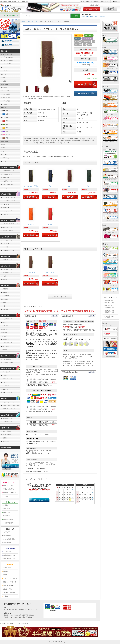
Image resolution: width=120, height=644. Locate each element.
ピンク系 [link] (6, 135)
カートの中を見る (92, 9)
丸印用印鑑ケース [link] (7, 422)
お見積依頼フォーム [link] (9, 555)
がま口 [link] (4, 67)
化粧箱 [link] (4, 81)
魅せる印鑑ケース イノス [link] (9, 409)
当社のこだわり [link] (8, 568)
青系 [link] (5, 114)
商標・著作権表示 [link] (8, 519)
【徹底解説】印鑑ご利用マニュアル (109, 312)
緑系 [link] (5, 124)
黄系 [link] (5, 128)
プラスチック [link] (6, 158)
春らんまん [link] (5, 309)
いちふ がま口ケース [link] (8, 231)
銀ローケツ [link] (5, 322)
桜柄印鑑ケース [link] (7, 292)
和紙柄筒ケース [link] (7, 339)
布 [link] (3, 151)
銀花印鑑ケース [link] (7, 289)
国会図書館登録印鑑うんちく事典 (109, 302)
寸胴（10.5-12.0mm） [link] (8, 57)
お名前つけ (102, 17)
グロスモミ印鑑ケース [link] (8, 359)
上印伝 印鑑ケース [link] (7, 343)
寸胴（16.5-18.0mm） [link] (8, 64)
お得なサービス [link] (8, 543)
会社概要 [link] (6, 571)
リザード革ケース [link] (7, 269)
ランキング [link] (7, 496)
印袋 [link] (4, 78)
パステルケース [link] (7, 208)
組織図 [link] (5, 575)
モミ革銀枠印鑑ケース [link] (8, 171)
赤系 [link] (5, 121)
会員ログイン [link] (7, 532)
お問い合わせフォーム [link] (10, 559)
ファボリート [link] (6, 214)
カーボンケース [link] (7, 178)
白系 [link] (5, 118)
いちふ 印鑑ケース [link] (7, 319)
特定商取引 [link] (7, 516)
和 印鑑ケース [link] (6, 350)
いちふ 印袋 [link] (5, 441)
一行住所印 (94, 17)
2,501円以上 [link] (6, 104)
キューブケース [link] (7, 247)
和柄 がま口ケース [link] (7, 227)
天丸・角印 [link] (5, 71)
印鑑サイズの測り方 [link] (9, 489)
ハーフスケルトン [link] (7, 393)
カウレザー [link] (5, 188)
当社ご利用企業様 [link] (8, 586)
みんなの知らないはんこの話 (109, 317)
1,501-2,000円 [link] (6, 98)
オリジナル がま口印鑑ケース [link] (10, 224)
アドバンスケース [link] (7, 240)
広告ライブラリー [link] (8, 589)
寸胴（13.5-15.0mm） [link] (8, 61)
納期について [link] (7, 512)
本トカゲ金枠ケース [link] (8, 185)
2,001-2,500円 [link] (6, 101)
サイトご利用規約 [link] (8, 523)
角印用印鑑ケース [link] (7, 418)
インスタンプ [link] (6, 372)
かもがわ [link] (5, 336)
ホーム (116, 2)
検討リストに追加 (86, 93)
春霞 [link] (4, 306)
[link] (31, 184)
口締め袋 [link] (5, 438)
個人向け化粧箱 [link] (7, 431)
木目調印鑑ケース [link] (7, 260)
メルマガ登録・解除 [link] (9, 539)
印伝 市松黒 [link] (5, 346)
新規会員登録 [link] (7, 536)
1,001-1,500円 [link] (6, 94)
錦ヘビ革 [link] (5, 280)
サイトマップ (106, 2)
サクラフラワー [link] (7, 296)
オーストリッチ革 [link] (7, 273)
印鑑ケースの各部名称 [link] (10, 493)
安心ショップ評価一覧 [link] (10, 582)
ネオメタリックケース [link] (8, 250)
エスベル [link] (5, 375)
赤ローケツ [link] (5, 329)
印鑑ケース (86, 17)
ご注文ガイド (86, 2)
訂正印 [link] (4, 74)
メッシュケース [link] (7, 244)
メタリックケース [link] (7, 379)
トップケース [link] (6, 386)
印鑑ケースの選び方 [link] (9, 485)
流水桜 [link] (4, 303)
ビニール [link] (5, 155)
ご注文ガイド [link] (7, 505)
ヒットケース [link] (6, 382)
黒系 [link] (5, 111)
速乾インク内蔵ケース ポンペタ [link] (11, 405)
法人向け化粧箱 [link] (7, 435)
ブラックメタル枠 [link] (7, 174)
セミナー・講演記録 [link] (9, 593)
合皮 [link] (4, 148)
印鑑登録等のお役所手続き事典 (109, 307)
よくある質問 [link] (7, 552)
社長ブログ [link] (7, 596)
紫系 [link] (5, 131)
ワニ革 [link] (4, 276)
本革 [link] (4, 144)
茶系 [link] (5, 138)
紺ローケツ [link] (5, 333)
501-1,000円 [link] (6, 91)
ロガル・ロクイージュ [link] (8, 402)
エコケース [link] (5, 389)
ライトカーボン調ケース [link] (9, 197)
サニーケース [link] (6, 204)
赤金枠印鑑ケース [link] (7, 181)
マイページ (96, 2)
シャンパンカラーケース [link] (9, 201)
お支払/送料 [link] (7, 509)
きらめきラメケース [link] (8, 363)
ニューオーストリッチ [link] (8, 211)
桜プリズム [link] (5, 299)
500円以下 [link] (5, 87)
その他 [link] (4, 161)
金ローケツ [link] (5, 326)
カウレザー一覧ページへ (60, 297)
